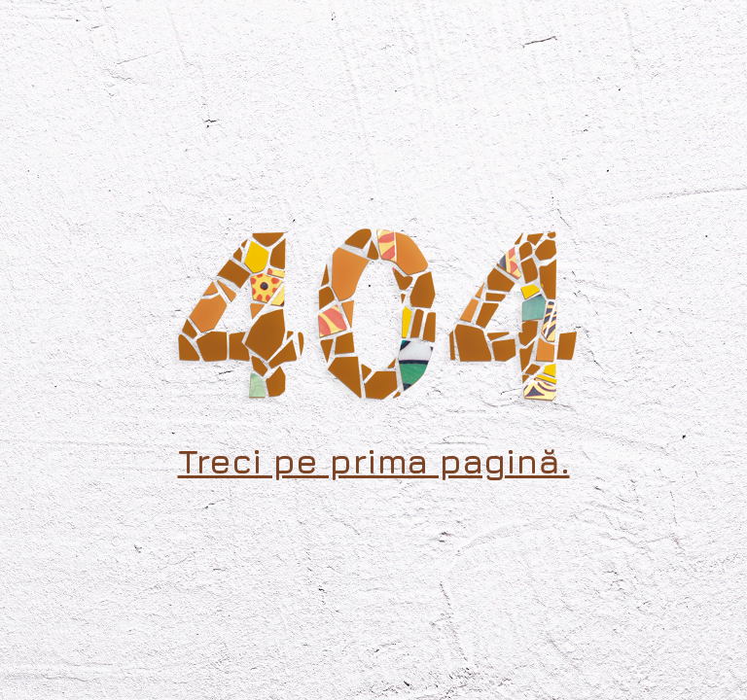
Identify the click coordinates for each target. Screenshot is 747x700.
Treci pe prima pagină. (374, 461)
